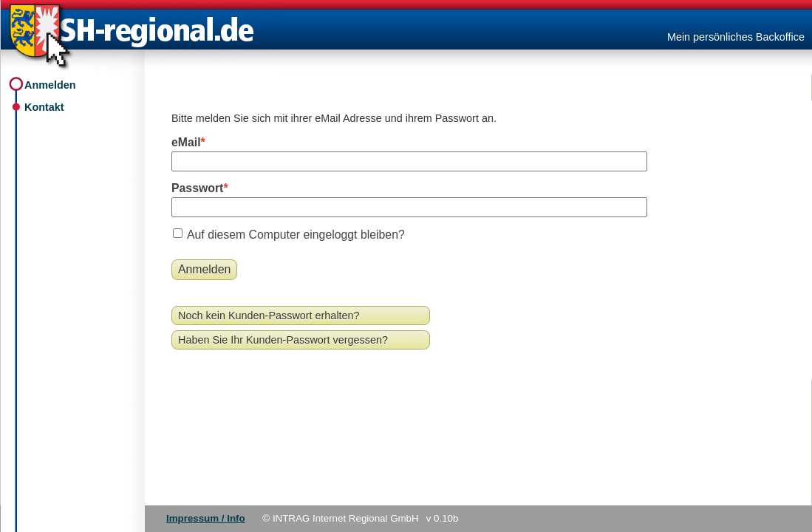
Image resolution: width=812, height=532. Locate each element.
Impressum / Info (206, 518)
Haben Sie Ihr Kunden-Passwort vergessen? (283, 340)
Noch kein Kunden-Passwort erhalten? (269, 316)
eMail (186, 142)
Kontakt (44, 107)
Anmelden (50, 85)
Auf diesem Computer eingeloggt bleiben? (296, 235)
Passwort (197, 188)
